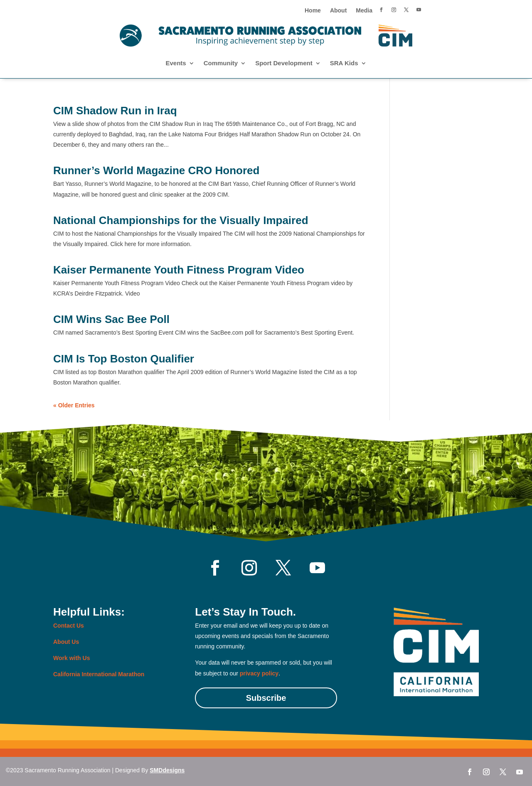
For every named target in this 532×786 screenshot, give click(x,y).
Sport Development (284, 63)
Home (313, 11)
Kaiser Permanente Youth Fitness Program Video (179, 270)
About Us (66, 642)
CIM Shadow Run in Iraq (115, 111)
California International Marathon (99, 674)
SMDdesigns (167, 770)
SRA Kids (344, 63)
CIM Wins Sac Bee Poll (111, 319)
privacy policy (259, 673)
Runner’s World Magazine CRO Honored (156, 170)
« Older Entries (74, 405)
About (338, 11)
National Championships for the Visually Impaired (181, 220)
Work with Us (71, 658)
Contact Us (69, 626)
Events (176, 63)
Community (221, 63)
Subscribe (266, 698)
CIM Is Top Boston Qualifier (124, 359)
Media (364, 11)
